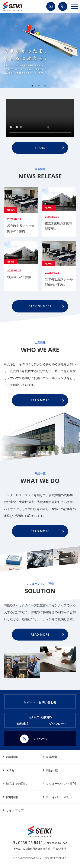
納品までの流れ (16, 784)
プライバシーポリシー (61, 797)
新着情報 (12, 757)
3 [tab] (47, 87)
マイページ (34, 739)
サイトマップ (15, 810)
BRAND (40, 148)
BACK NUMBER (40, 306)
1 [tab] (34, 87)
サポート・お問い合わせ (40, 702)
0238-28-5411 (31, 843)
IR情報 (10, 770)
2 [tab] (40, 87)
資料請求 (22, 724)
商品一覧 (52, 770)
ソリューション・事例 (61, 784)
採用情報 (12, 797)
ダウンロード (58, 724)
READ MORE (40, 400)
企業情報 (52, 757)
